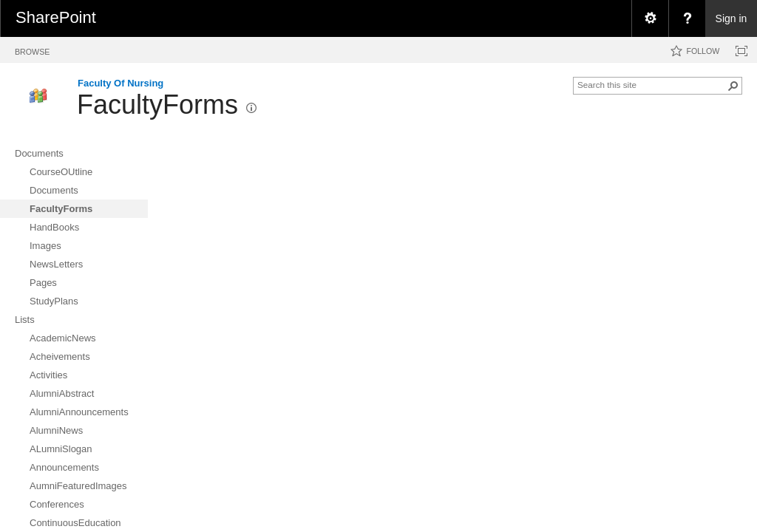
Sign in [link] (731, 18)
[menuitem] (650, 18)
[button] (733, 86)
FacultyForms (157, 105)
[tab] (32, 49)
